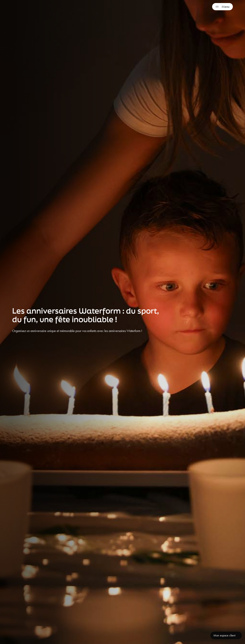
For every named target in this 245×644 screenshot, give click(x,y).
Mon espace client (224, 635)
